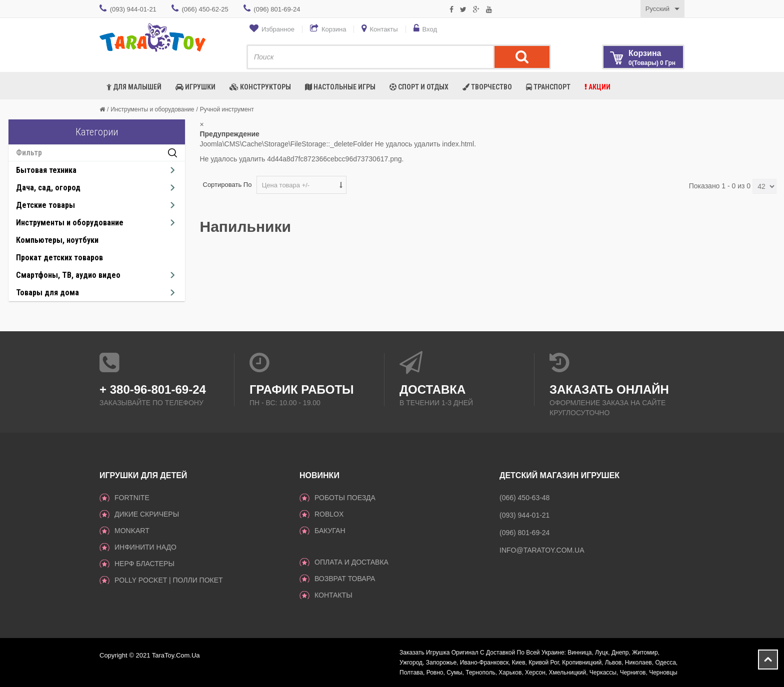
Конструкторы (260, 87)
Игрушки (195, 87)
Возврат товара (345, 579)
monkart (132, 531)
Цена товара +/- (286, 185)
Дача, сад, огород (48, 188)
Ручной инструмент (227, 109)
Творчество (487, 87)
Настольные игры (340, 87)
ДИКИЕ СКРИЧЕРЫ (147, 514)
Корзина (334, 29)
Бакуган (330, 531)
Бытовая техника (46, 170)
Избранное (278, 29)
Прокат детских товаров (59, 258)
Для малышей (134, 87)
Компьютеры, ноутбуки (57, 240)
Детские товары (45, 205)
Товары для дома (47, 293)
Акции (597, 87)
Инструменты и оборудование (152, 109)
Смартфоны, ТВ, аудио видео (68, 275)
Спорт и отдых (419, 87)
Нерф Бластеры (144, 564)
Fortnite (132, 498)
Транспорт (548, 87)
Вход (430, 29)
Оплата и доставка (351, 562)
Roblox (329, 514)
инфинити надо (145, 547)
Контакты (383, 29)
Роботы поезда (345, 498)
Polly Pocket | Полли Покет (169, 580)
